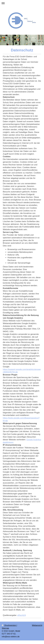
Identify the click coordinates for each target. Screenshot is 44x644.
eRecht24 (22, 615)
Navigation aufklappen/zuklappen (22, 3)
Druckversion (9, 625)
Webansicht (37, 625)
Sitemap (5, 628)
